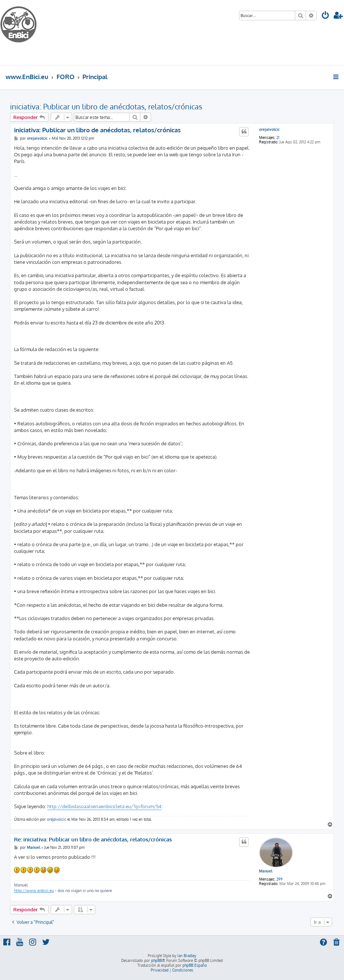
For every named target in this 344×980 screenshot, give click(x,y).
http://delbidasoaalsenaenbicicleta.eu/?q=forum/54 (104, 806)
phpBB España (195, 965)
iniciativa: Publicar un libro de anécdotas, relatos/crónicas (106, 106)
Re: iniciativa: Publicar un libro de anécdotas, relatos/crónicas (93, 840)
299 (280, 879)
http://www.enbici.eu (34, 891)
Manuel (266, 871)
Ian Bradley (187, 956)
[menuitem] (326, 16)
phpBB (156, 960)
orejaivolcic (269, 129)
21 (278, 137)
